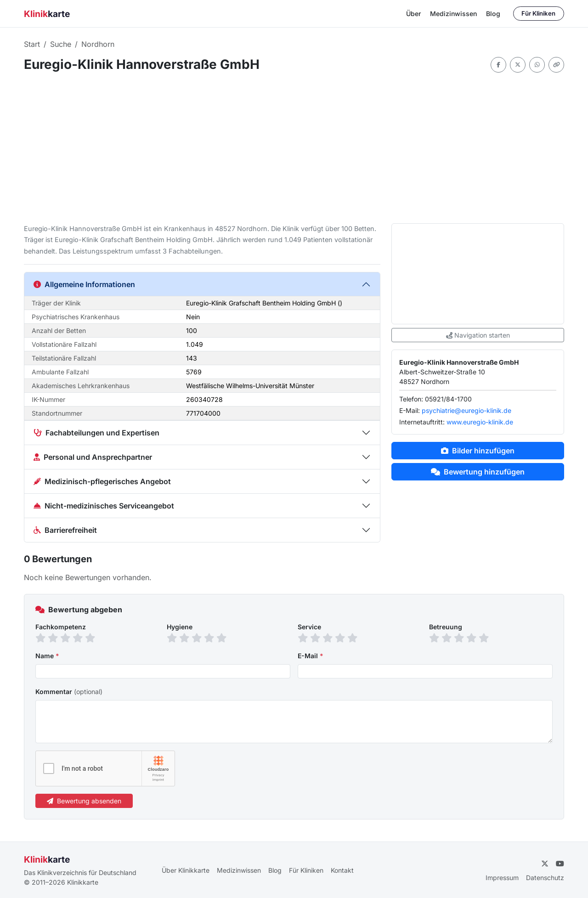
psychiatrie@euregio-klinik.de (466, 410)
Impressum (502, 878)
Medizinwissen (453, 14)
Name (47, 656)
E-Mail (311, 656)
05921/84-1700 (448, 399)
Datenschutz (545, 878)
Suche (61, 44)
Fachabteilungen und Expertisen (96, 433)
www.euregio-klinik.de (480, 422)
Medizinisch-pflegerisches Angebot (102, 481)
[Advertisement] (294, 148)
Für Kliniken (538, 13)
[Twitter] (545, 864)
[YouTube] (560, 864)
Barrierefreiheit (65, 530)
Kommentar (69, 692)
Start (32, 44)
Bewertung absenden (84, 801)
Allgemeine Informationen (84, 284)
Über (413, 14)
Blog (493, 14)
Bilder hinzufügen (478, 451)
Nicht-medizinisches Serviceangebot (104, 506)
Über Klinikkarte (186, 870)
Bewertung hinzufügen (478, 472)
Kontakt (342, 870)
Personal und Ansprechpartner (93, 457)
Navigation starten (478, 335)
